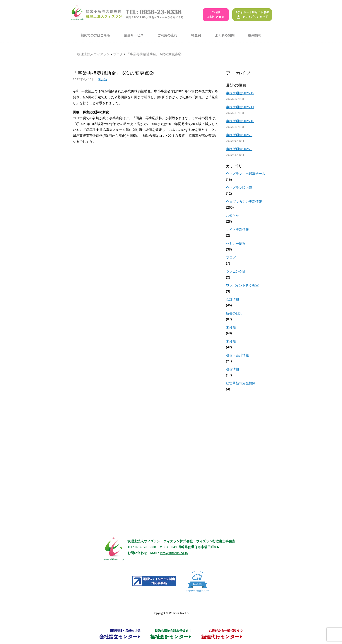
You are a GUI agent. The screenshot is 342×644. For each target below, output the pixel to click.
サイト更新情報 (237, 230)
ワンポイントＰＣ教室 (242, 285)
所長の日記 (234, 313)
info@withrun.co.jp (174, 553)
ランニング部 (236, 271)
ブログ (118, 54)
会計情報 (233, 299)
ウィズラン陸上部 (239, 188)
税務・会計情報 (237, 355)
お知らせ (233, 216)
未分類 (103, 79)
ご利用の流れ (167, 35)
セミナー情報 (236, 244)
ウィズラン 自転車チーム (246, 174)
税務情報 (233, 369)
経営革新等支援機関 (241, 383)
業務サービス (134, 35)
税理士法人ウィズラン (94, 54)
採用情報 (255, 35)
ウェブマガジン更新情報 (244, 202)
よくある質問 (225, 35)
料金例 (196, 35)
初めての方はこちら (95, 35)
